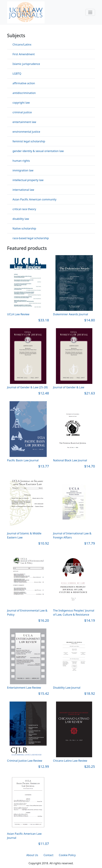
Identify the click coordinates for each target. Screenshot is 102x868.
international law (23, 190)
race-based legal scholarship (31, 238)
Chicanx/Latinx (22, 45)
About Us (32, 855)
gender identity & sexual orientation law (38, 151)
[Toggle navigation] (90, 12)
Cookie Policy (67, 855)
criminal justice (22, 112)
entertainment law (24, 122)
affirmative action (24, 83)
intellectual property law (28, 180)
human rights (21, 161)
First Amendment (24, 54)
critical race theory (24, 209)
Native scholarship (24, 228)
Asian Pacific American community (35, 199)
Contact (49, 855)
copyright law (21, 103)
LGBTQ (17, 74)
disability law (21, 219)
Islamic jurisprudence (26, 64)
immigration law (23, 170)
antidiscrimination (24, 93)
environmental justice (26, 132)
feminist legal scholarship (29, 141)
